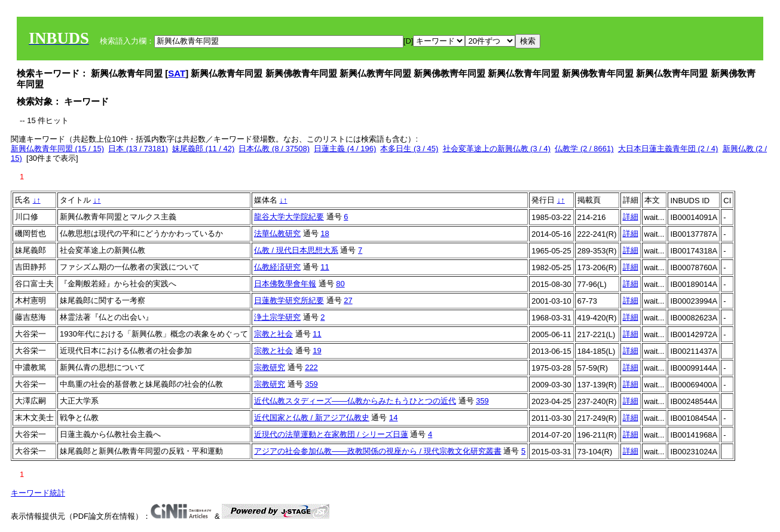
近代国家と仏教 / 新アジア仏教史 (312, 418)
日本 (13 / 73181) (138, 149)
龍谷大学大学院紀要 (289, 217)
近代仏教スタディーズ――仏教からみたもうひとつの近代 (355, 401)
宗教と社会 (273, 334)
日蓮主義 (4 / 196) (345, 149)
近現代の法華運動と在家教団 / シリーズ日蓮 (331, 434)
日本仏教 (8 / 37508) (274, 149)
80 (340, 284)
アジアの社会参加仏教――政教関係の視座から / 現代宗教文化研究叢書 (378, 451)
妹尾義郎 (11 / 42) (203, 149)
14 (393, 418)
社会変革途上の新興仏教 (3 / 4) (497, 149)
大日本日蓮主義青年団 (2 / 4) (668, 149)
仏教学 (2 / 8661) (584, 149)
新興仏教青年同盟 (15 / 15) (57, 149)
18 (325, 233)
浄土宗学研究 (277, 317)
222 (311, 367)
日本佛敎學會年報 (285, 284)
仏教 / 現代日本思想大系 (296, 250)
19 (317, 351)
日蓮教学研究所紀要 (289, 300)
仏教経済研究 (277, 267)
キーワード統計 (38, 493)
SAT (177, 73)
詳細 (631, 217)
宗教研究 (270, 367)
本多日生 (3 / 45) (409, 149)
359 (311, 384)
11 (325, 267)
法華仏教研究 (277, 233)
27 (348, 300)
